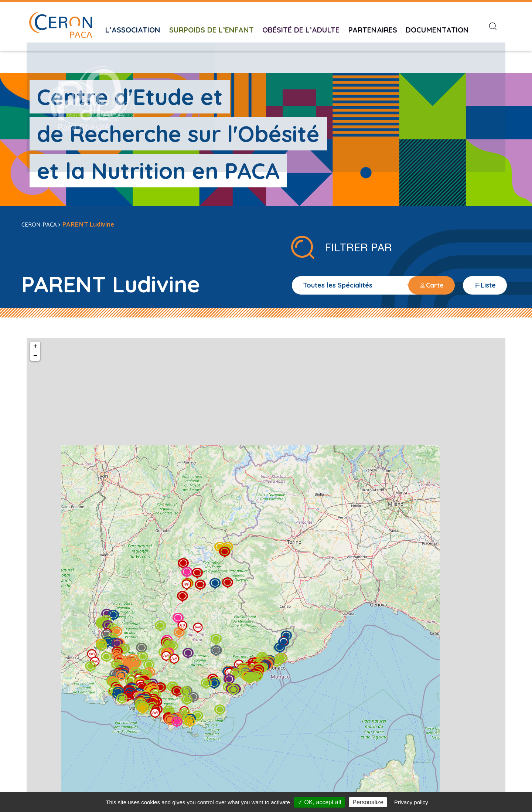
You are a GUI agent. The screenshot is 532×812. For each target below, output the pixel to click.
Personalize (368, 802)
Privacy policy (411, 802)
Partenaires (373, 25)
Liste (487, 260)
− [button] (61, 330)
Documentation (437, 25)
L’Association (133, 25)
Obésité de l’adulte (301, 25)
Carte (439, 260)
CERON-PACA (40, 199)
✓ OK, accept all (319, 802)
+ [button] (61, 321)
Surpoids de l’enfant (212, 25)
